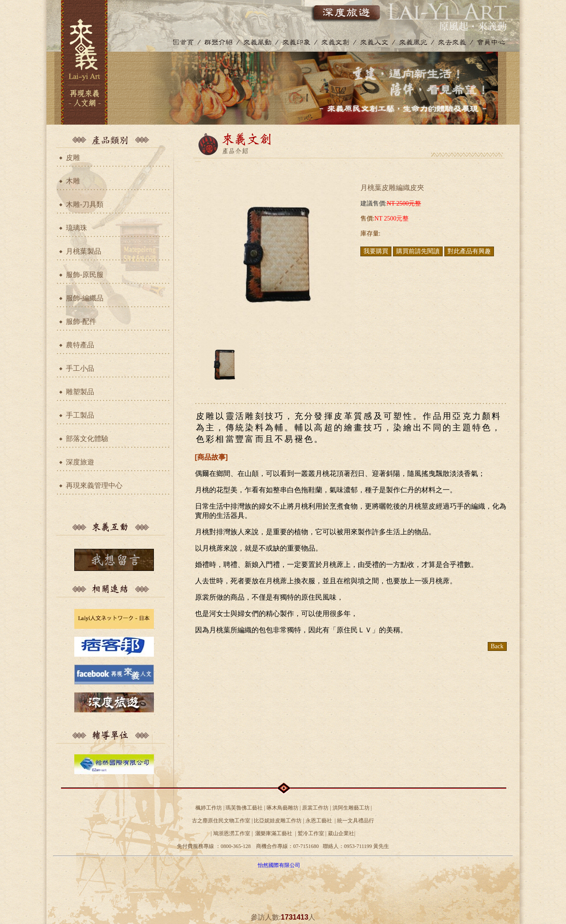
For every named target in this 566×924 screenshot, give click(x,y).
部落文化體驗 (87, 439)
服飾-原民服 (85, 275)
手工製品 (80, 415)
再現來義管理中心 (94, 485)
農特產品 (80, 345)
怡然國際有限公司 (279, 865)
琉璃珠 (76, 228)
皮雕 (73, 158)
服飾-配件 (81, 321)
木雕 (73, 181)
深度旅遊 (80, 462)
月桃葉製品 (84, 251)
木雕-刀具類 (85, 204)
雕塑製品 (80, 392)
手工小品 (80, 368)
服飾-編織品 (85, 298)
